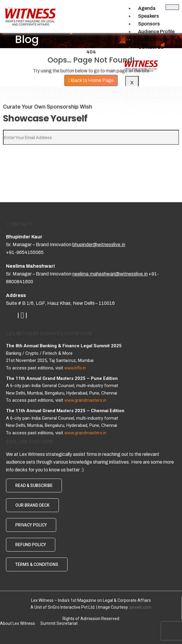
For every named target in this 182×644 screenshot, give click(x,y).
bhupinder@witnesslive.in (99, 245)
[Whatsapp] (26, 315)
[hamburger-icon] (172, 7)
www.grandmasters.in (85, 400)
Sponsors (149, 24)
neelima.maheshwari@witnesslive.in (110, 274)
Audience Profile (156, 32)
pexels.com (140, 607)
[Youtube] (22, 315)
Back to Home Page (91, 80)
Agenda (147, 8)
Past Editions (153, 39)
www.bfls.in (75, 368)
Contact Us (151, 47)
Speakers (149, 16)
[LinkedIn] (18, 315)
